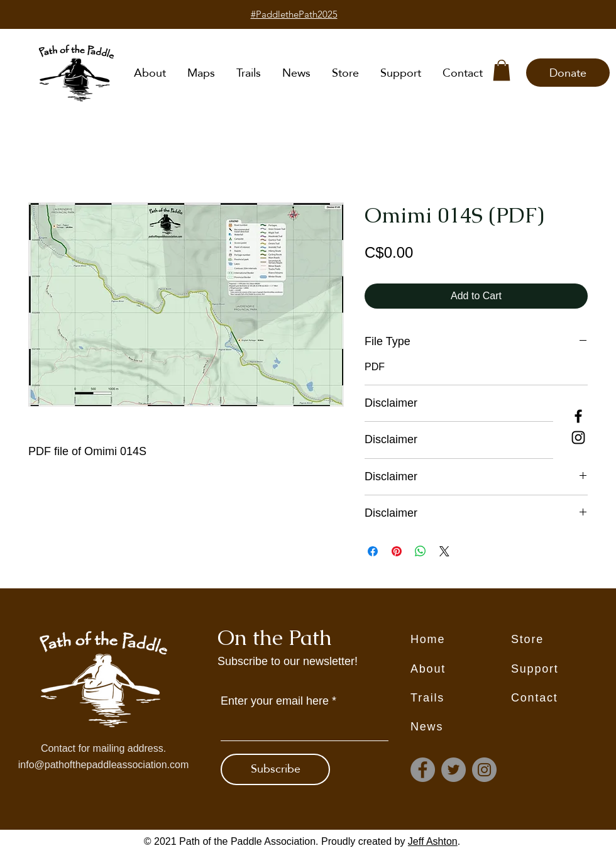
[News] (461, 727)
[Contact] (561, 698)
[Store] (561, 640)
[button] (502, 70)
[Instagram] (578, 438)
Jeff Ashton (433, 841)
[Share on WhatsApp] (421, 551)
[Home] (461, 640)
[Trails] (461, 698)
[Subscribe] (275, 769)
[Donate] (568, 73)
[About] (461, 669)
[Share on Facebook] (373, 551)
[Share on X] (444, 551)
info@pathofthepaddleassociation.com (104, 765)
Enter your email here (275, 701)
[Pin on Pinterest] (397, 551)
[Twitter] (454, 770)
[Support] (561, 669)
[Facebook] (578, 416)
